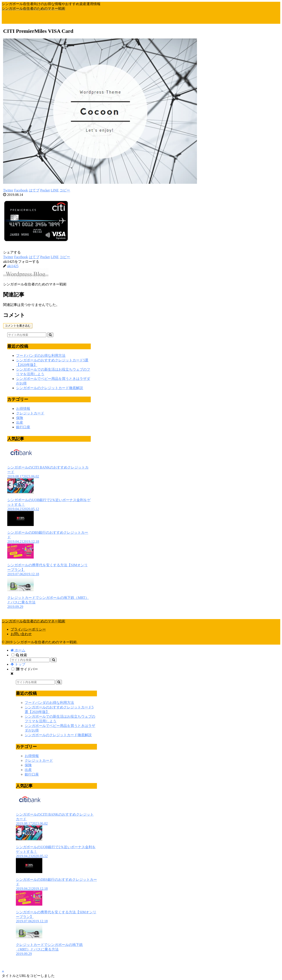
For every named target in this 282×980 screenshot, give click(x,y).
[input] (27, 335)
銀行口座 (23, 427)
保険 (20, 418)
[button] (50, 335)
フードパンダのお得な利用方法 (41, 356)
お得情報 (23, 409)
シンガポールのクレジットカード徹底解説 (50, 388)
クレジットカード (30, 413)
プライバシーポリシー (28, 629)
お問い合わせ (21, 634)
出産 (20, 422)
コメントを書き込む (18, 326)
